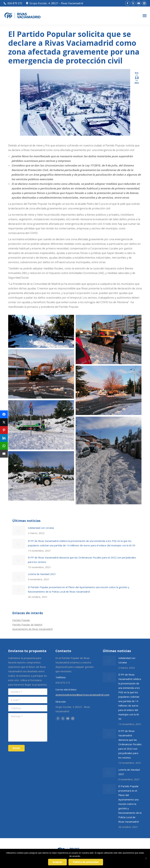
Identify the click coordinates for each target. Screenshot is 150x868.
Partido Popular (21, 620)
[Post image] (19, 531)
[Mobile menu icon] (145, 16)
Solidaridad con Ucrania (41, 528)
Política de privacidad (86, 862)
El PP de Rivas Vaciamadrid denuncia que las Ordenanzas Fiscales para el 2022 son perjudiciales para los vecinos (82, 560)
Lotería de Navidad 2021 (42, 574)
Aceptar (58, 862)
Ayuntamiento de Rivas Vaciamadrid (32, 629)
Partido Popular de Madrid (27, 625)
